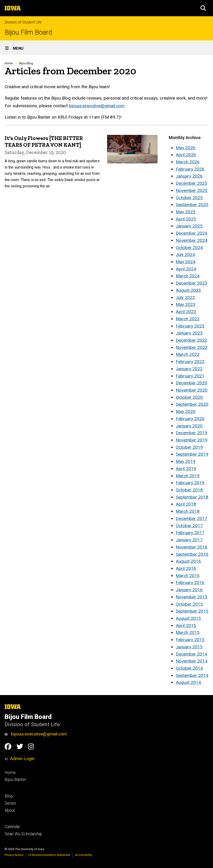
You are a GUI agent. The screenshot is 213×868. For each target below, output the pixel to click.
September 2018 (192, 497)
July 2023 (185, 297)
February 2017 (190, 533)
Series (10, 803)
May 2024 (186, 262)
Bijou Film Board (28, 32)
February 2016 (190, 583)
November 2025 (192, 190)
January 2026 (189, 176)
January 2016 (189, 590)
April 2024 (186, 269)
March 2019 (188, 476)
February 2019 (190, 483)
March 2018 (188, 511)
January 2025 (189, 226)
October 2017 (189, 526)
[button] (203, 8)
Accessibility (84, 855)
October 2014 (189, 668)
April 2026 (186, 155)
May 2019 (186, 461)
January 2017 (189, 540)
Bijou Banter (15, 780)
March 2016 (188, 576)
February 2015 (190, 640)
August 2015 (188, 618)
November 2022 (192, 347)
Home (9, 63)
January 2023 (189, 333)
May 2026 (186, 148)
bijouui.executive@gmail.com (97, 106)
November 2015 (192, 597)
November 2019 (192, 440)
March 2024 (188, 276)
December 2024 (191, 233)
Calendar (12, 827)
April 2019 (186, 469)
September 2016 (192, 554)
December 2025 (191, 183)
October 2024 (189, 248)
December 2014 (191, 654)
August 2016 (188, 561)
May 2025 (186, 212)
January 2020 (189, 426)
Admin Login (22, 759)
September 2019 (192, 454)
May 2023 (186, 304)
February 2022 (190, 362)
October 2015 (189, 604)
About (10, 810)
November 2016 (192, 547)
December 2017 (191, 519)
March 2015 (188, 632)
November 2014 (192, 661)
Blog (9, 796)
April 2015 (186, 626)
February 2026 (190, 169)
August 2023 (188, 290)
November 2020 (192, 390)
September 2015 (192, 611)
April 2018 (186, 504)
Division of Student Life (23, 22)
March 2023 (188, 319)
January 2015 (189, 647)
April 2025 (186, 219)
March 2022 (188, 354)
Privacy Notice (14, 855)
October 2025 (189, 198)
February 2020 (190, 419)
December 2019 (191, 433)
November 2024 (192, 240)
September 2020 (192, 404)
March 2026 (188, 162)
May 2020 (186, 411)
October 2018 (189, 490)
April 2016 (186, 568)
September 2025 (192, 205)
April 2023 (186, 312)
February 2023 (190, 326)
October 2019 (189, 447)
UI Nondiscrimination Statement (49, 855)
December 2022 (191, 340)
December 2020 (191, 383)
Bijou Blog (26, 63)
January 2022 (189, 369)
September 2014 (192, 675)
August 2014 (188, 682)
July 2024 (185, 255)
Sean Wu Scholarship (23, 834)
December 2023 (191, 283)
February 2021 (190, 376)
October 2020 (189, 397)
